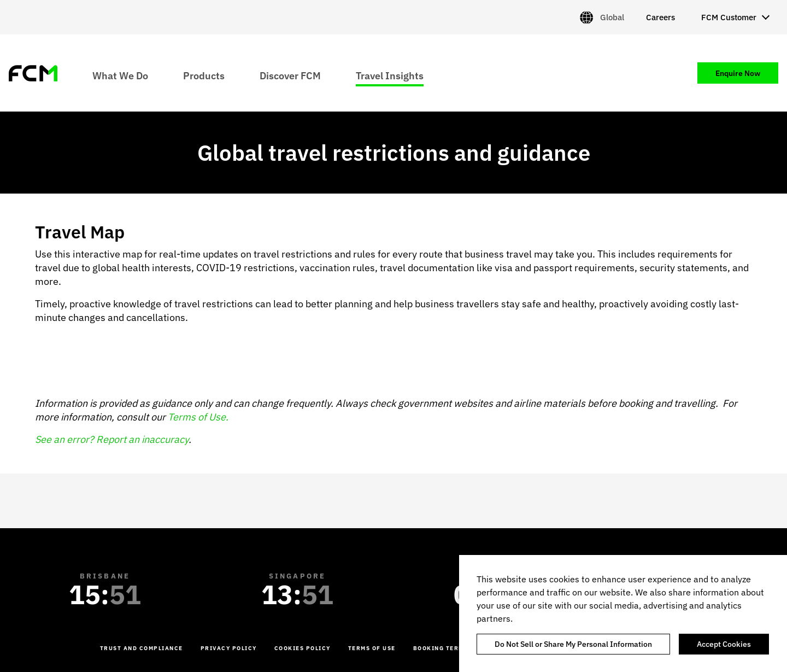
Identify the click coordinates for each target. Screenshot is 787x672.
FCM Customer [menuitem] (729, 17)
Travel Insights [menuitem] (390, 75)
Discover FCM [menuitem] (290, 75)
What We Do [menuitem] (120, 75)
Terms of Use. (198, 417)
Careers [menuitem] (660, 17)
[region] (623, 613)
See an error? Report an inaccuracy (112, 439)
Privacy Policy (229, 648)
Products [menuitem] (204, 75)
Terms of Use (372, 648)
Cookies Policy (303, 648)
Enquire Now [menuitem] (738, 73)
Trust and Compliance (142, 648)
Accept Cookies (724, 644)
